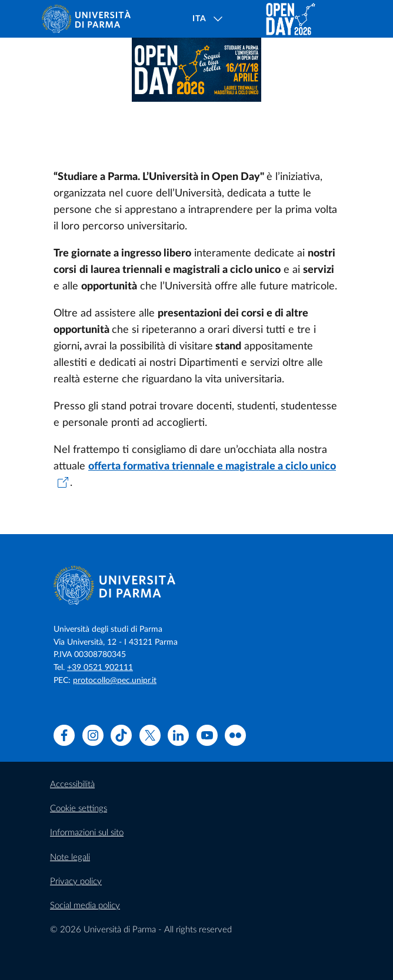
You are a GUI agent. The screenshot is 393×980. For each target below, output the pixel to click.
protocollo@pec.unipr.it (115, 681)
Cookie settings (79, 809)
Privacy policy (76, 881)
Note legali (70, 857)
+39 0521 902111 (100, 668)
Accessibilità (72, 784)
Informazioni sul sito (87, 833)
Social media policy (85, 906)
